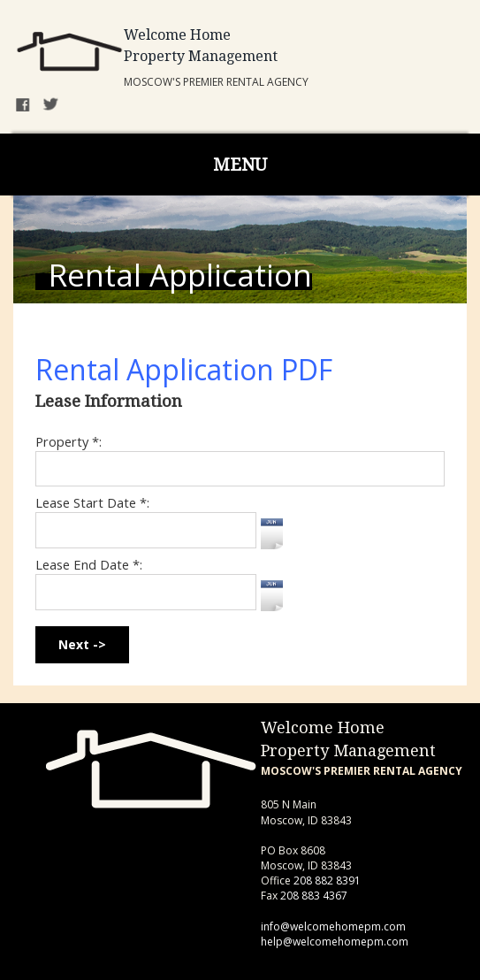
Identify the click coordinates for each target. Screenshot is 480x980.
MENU (240, 165)
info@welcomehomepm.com (333, 926)
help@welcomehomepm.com (335, 942)
